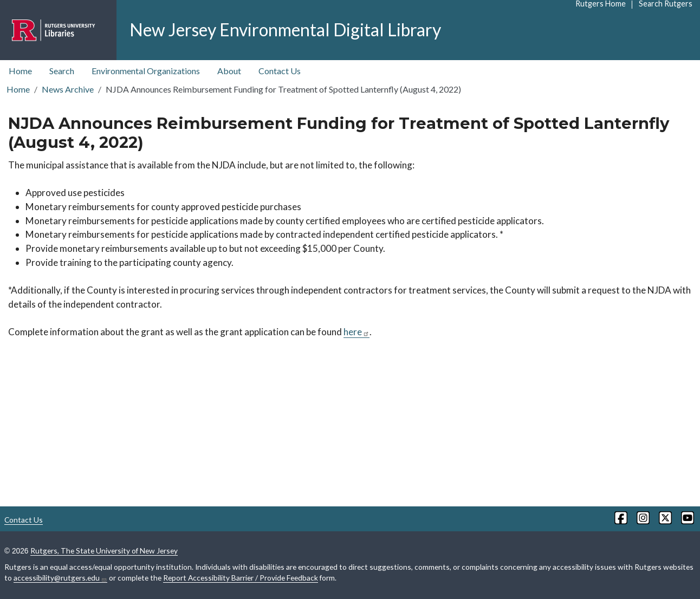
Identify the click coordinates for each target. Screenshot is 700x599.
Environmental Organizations (146, 71)
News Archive (68, 89)
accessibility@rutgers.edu (60, 578)
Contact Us (280, 71)
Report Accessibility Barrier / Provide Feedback (241, 578)
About (229, 71)
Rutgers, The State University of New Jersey (104, 551)
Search (62, 71)
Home (20, 71)
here (357, 332)
